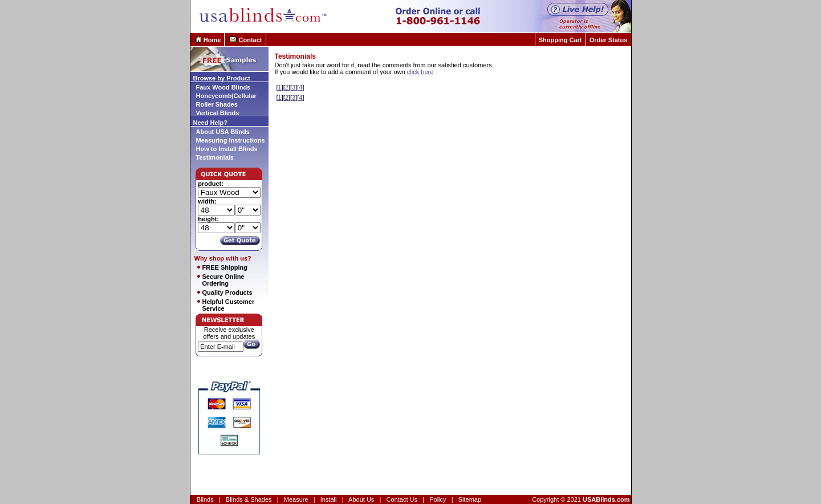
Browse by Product (222, 78)
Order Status (609, 40)
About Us (361, 499)
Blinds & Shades (249, 499)
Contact (251, 40)
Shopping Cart (560, 40)
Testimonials (215, 157)
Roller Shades (217, 104)
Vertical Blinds (218, 113)
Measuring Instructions (231, 140)
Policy (438, 499)
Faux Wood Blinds (223, 87)
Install (329, 499)
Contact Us (402, 499)
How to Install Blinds (227, 149)
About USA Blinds (223, 132)
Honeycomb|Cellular (226, 96)
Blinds (205, 499)
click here (420, 72)
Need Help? (211, 123)
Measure (296, 499)
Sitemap (470, 499)
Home (212, 40)
